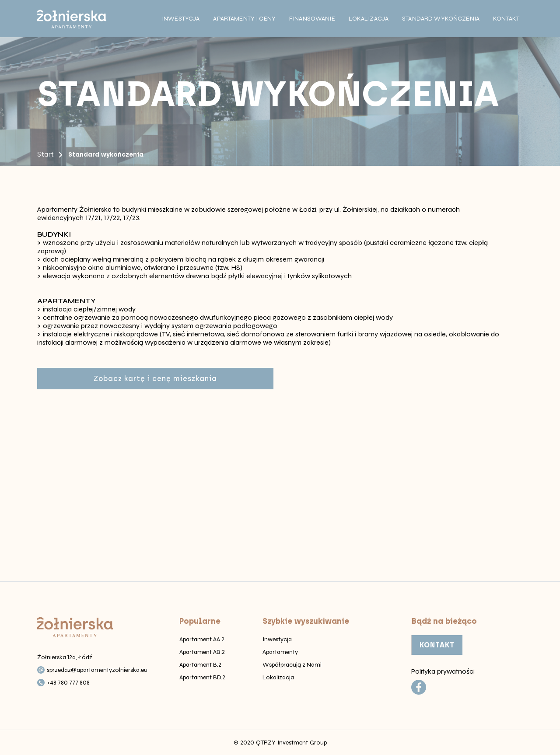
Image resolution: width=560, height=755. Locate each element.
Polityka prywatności (443, 671)
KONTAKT (437, 645)
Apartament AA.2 (202, 639)
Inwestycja (181, 19)
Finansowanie (312, 19)
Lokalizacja (369, 19)
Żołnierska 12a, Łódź (65, 657)
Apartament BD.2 (202, 677)
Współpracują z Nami (292, 665)
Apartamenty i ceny (244, 19)
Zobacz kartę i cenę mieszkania (155, 379)
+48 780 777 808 (68, 683)
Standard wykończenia (441, 19)
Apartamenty (280, 652)
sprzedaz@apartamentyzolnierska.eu (97, 670)
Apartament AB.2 (202, 652)
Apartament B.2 (200, 665)
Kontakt (506, 19)
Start (45, 155)
